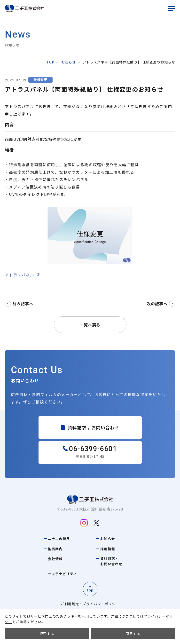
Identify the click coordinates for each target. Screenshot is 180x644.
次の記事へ (157, 304)
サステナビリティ (63, 574)
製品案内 (55, 549)
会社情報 (55, 559)
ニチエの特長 (59, 539)
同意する (133, 634)
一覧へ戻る (90, 325)
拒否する (47, 634)
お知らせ (68, 62)
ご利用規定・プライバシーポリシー (90, 604)
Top (90, 590)
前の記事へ (23, 304)
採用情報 (108, 549)
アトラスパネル (20, 275)
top (50, 62)
